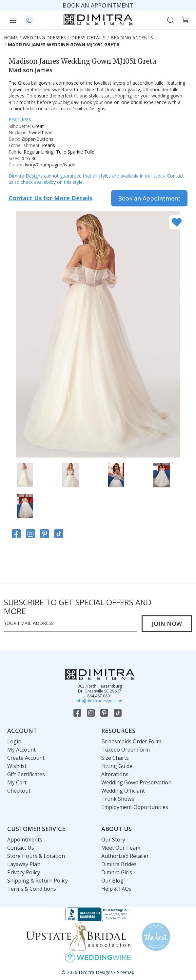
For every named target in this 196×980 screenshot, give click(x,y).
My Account (21, 750)
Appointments (25, 840)
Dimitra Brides (119, 864)
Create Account (26, 758)
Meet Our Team (121, 848)
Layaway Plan (24, 864)
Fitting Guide (117, 766)
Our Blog (112, 881)
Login (14, 741)
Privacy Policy (24, 872)
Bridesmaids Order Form (131, 741)
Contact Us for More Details (50, 198)
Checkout (19, 791)
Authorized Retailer (125, 856)
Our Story (113, 840)
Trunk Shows (118, 799)
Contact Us (21, 848)
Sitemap (126, 972)
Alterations (115, 774)
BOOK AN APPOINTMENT (98, 5)
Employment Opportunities (135, 807)
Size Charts (115, 758)
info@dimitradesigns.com (100, 701)
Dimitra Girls (117, 872)
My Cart (17, 782)
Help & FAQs (116, 889)
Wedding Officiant (123, 791)
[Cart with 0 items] (185, 20)
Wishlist (17, 766)
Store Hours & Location (36, 856)
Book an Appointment (149, 198)
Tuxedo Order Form (126, 750)
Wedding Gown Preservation (136, 782)
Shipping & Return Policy (38, 881)
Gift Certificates (26, 774)
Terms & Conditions (32, 889)
